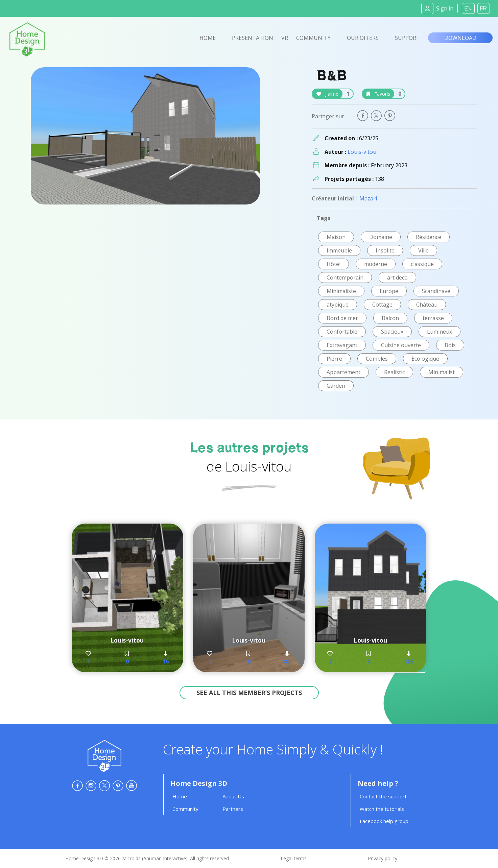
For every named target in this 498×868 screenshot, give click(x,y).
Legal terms (294, 858)
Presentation (253, 38)
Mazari (368, 198)
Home (208, 38)
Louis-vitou (362, 152)
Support (407, 38)
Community (313, 38)
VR (285, 38)
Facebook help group (384, 821)
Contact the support (383, 796)
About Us (233, 796)
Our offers (363, 38)
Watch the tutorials (382, 809)
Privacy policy (383, 858)
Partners (233, 809)
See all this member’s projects (249, 693)
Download (460, 38)
